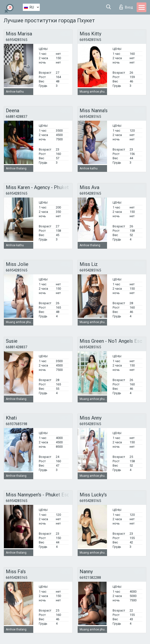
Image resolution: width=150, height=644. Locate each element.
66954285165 (17, 40)
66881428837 (17, 117)
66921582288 (90, 578)
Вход (126, 7)
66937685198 (17, 424)
